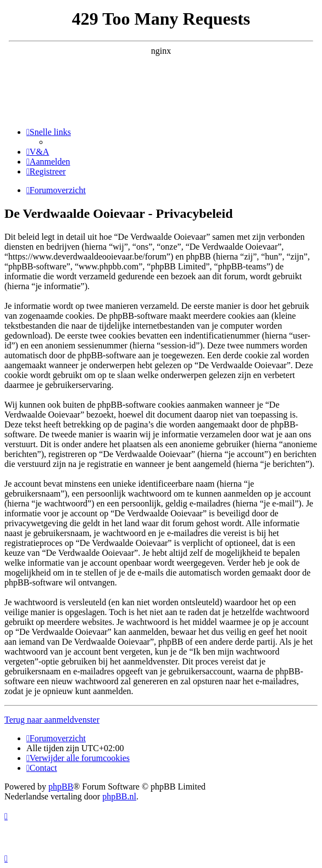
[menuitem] (38, 152)
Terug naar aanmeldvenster (52, 720)
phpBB (61, 787)
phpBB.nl (119, 796)
